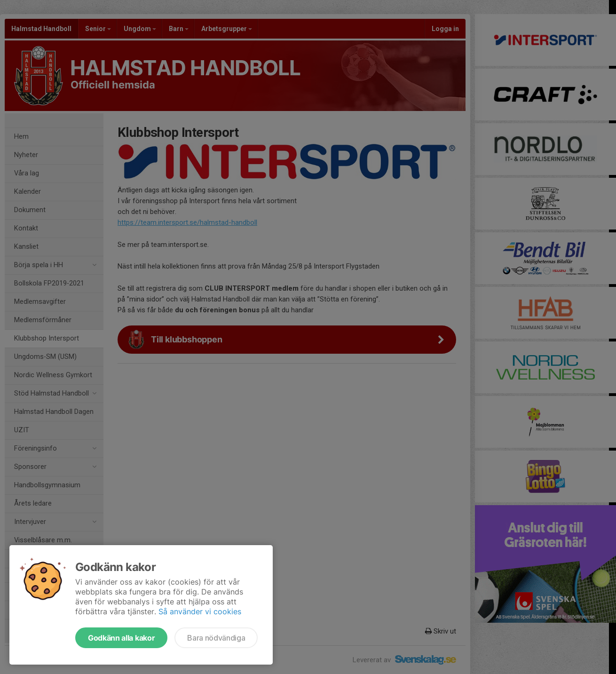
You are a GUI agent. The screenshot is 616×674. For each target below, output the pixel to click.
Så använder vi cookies (200, 611)
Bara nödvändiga (216, 638)
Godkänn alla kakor (121, 638)
